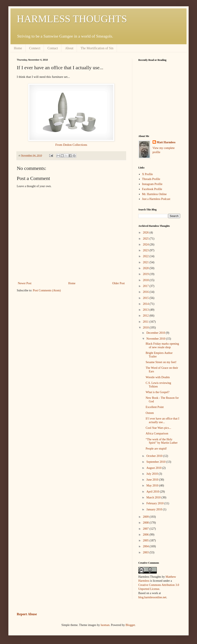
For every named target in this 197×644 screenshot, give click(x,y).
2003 (146, 552)
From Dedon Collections (71, 145)
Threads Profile (151, 179)
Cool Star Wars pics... (158, 428)
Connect (35, 48)
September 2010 (156, 462)
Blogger (130, 625)
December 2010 (156, 333)
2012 (146, 316)
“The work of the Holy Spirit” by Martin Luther (162, 441)
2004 (146, 546)
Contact (53, 48)
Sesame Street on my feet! (161, 362)
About (69, 48)
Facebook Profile (152, 189)
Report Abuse (27, 614)
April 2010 (153, 492)
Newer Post (25, 283)
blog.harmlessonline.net (152, 597)
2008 (146, 523)
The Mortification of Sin (97, 48)
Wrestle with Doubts (158, 377)
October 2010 (155, 456)
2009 (146, 517)
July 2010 (152, 474)
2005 (146, 540)
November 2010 (156, 339)
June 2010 (153, 480)
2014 (146, 304)
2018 (146, 280)
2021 (146, 262)
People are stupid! (156, 449)
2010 (146, 328)
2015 (146, 298)
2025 (146, 239)
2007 (146, 529)
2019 (146, 274)
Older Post (119, 283)
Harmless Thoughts (150, 577)
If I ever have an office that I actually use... (162, 420)
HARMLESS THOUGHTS (72, 19)
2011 (146, 322)
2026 (146, 233)
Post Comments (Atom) (47, 290)
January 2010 (155, 509)
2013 (146, 310)
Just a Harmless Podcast (156, 199)
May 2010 (153, 486)
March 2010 (154, 497)
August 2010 (154, 468)
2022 (146, 256)
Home (18, 48)
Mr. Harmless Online (154, 194)
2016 (146, 292)
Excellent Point (155, 407)
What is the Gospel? (157, 392)
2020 (146, 268)
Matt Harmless (166, 142)
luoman (105, 625)
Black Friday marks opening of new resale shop (162, 345)
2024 (146, 244)
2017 (146, 286)
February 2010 (155, 503)
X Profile (148, 174)
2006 (146, 535)
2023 (146, 250)
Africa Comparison (157, 433)
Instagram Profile (152, 184)
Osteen (150, 413)
